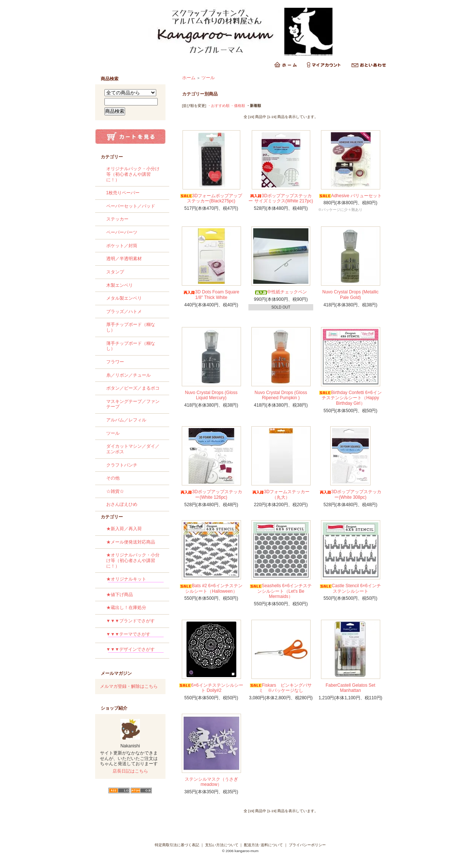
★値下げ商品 (120, 595)
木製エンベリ (120, 285)
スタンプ (115, 272)
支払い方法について (222, 845)
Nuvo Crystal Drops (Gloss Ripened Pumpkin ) (281, 395)
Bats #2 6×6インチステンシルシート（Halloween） (211, 588)
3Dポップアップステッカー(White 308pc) (350, 494)
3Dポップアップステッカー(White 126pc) (211, 494)
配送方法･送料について (263, 845)
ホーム (189, 78)
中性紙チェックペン (281, 292)
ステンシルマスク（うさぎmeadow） (211, 782)
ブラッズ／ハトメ (124, 312)
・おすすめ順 (218, 106)
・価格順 (238, 106)
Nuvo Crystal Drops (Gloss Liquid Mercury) (211, 395)
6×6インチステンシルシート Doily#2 (211, 688)
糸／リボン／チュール (128, 375)
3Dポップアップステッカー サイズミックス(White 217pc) (281, 199)
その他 (113, 478)
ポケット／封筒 (122, 246)
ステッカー (117, 219)
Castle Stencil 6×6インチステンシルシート (350, 588)
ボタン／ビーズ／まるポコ (133, 388)
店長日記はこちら (130, 771)
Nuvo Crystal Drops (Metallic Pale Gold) (350, 295)
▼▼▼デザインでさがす (135, 651)
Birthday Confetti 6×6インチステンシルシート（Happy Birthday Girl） (350, 398)
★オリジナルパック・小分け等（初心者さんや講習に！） (133, 560)
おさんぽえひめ (122, 504)
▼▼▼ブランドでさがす (131, 621)
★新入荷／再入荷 (124, 529)
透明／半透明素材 (124, 259)
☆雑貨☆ (115, 491)
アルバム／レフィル (126, 420)
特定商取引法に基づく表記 (177, 845)
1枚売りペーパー (123, 193)
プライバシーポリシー (307, 845)
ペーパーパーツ (122, 232)
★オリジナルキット (135, 580)
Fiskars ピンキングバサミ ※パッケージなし (281, 688)
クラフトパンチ (122, 465)
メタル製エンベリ (124, 298)
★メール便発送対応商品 (131, 542)
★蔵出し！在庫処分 (126, 608)
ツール (113, 433)
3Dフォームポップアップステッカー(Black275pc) (211, 199)
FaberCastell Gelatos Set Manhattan (350, 688)
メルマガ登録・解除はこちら (129, 686)
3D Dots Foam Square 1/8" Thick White (211, 295)
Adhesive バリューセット (350, 196)
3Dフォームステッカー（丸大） (281, 494)
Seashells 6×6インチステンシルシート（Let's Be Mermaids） (281, 591)
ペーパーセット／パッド (131, 206)
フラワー (115, 362)
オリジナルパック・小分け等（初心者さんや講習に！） (133, 174)
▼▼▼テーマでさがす (135, 635)
